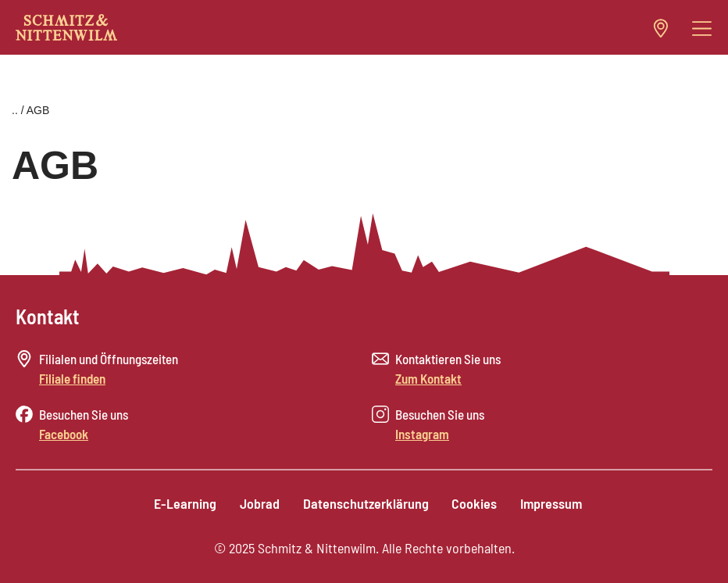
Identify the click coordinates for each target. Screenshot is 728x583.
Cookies (475, 503)
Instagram (422, 434)
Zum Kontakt (428, 378)
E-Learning (185, 503)
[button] (701, 29)
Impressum (552, 503)
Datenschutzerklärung (366, 503)
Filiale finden (72, 378)
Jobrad (260, 503)
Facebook (64, 434)
